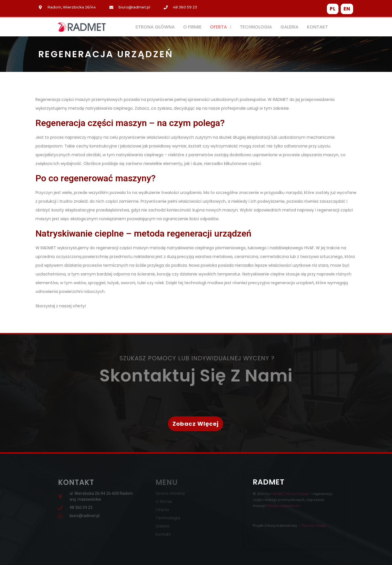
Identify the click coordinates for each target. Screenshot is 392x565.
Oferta (221, 27)
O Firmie (192, 27)
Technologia (256, 27)
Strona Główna (155, 27)
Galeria (289, 27)
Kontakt (317, 27)
